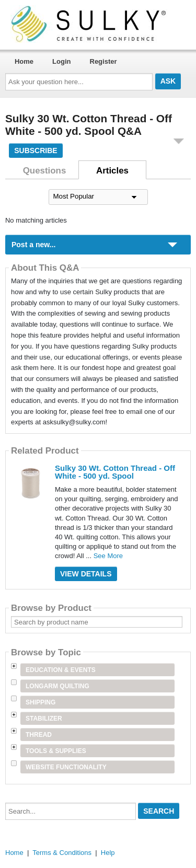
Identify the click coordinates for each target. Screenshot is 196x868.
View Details (86, 574)
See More (108, 556)
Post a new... (33, 245)
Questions (45, 171)
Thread (39, 735)
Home (24, 61)
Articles (112, 171)
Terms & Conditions (62, 853)
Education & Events (61, 670)
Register (103, 61)
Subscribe (36, 151)
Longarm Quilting (57, 686)
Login (61, 61)
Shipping (41, 702)
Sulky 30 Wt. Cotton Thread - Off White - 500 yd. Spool (115, 472)
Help (108, 853)
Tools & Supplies (56, 751)
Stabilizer (44, 719)
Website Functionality (66, 767)
